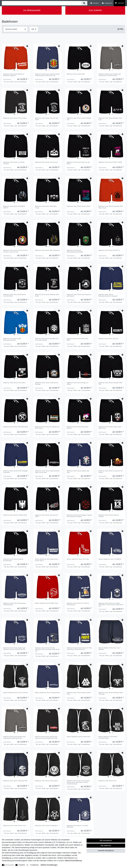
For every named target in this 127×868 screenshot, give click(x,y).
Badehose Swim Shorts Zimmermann (46, 162)
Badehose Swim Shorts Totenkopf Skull (15, 781)
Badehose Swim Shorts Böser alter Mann (78, 339)
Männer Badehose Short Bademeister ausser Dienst (47, 560)
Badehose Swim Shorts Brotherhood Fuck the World (14, 295)
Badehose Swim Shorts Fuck (107, 781)
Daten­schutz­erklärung (73, 861)
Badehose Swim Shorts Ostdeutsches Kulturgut (47, 383)
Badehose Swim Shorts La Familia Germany (14, 163)
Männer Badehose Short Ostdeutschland (48, 693)
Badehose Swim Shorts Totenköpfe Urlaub (46, 207)
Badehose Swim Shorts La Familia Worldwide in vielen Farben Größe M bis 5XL (111, 605)
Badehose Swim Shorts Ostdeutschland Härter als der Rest (47, 472)
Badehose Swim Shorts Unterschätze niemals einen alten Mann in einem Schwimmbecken (78, 782)
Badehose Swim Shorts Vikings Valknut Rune (79, 693)
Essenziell (10, 865)
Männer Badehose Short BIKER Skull (46, 603)
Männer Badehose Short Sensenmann (79, 737)
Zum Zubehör (95, 10)
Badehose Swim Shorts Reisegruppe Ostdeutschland (15, 604)
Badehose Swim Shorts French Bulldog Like (79, 119)
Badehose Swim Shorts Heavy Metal (46, 781)
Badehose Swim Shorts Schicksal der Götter (47, 516)
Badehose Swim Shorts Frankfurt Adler (15, 515)
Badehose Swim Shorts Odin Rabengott (47, 250)
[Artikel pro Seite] (34, 29)
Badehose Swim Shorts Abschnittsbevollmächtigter (75, 251)
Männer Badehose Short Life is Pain (78, 559)
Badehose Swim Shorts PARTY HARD (110, 162)
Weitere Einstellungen (49, 865)
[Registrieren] (107, 3)
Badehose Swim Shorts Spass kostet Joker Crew (110, 427)
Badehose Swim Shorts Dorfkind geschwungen (13, 560)
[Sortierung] (16, 29)
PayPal (22, 865)
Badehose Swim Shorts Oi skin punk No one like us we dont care (16, 251)
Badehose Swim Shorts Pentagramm (46, 826)
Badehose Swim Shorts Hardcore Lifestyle (109, 516)
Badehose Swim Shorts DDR (76, 74)
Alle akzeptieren (106, 840)
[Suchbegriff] (41, 3)
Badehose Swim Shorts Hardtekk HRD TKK (110, 383)
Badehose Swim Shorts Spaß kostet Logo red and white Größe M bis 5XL (46, 737)
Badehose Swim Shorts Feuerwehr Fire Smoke (111, 472)
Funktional (34, 865)
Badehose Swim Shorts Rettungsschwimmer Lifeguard (108, 295)
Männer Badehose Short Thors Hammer (16, 693)
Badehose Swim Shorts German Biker (15, 118)
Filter (120, 29)
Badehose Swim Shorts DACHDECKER (16, 427)
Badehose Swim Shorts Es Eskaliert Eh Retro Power (47, 427)
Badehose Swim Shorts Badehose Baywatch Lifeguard (14, 75)
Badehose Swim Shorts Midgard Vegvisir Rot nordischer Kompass (79, 516)
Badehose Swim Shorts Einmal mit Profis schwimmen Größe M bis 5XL (79, 649)
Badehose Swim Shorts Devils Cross (15, 826)
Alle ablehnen (106, 846)
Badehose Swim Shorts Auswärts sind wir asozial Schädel (47, 339)
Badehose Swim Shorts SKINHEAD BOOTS (14, 207)
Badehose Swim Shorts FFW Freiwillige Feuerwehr (15, 472)
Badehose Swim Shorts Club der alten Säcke (47, 119)
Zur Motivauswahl (32, 10)
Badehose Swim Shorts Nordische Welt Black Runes (111, 207)
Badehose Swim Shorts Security (108, 339)
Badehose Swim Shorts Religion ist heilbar (78, 383)
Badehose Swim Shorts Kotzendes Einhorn (77, 427)
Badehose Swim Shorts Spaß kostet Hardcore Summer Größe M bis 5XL (14, 649)
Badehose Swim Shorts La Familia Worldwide (77, 826)
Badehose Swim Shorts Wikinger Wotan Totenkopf (111, 693)
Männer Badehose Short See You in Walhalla (110, 649)
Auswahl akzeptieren (106, 850)
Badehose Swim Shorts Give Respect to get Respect (79, 295)
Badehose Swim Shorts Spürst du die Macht (78, 163)
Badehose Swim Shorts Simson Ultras (78, 206)
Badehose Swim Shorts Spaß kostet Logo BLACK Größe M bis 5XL (110, 75)
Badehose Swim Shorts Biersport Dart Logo (110, 119)
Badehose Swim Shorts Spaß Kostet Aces (78, 472)
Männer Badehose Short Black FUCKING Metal (108, 737)
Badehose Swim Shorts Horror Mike (14, 383)
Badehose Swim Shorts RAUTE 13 (109, 250)
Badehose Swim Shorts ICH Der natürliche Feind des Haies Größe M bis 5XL (47, 649)
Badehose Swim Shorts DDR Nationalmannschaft (12, 339)
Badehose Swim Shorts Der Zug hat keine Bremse (78, 604)
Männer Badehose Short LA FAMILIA (110, 559)
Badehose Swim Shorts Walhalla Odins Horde (47, 295)
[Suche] (84, 3)
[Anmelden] (95, 3)
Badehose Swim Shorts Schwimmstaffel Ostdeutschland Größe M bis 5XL (47, 75)
